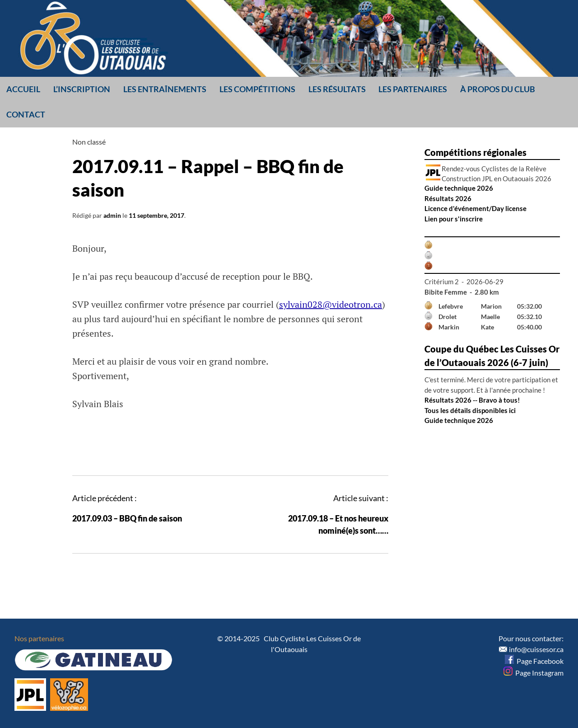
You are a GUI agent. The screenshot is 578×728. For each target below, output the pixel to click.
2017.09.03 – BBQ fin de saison (127, 518)
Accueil (23, 89)
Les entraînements (165, 89)
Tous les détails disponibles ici (470, 410)
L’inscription (82, 89)
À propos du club (498, 89)
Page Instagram (534, 673)
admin (112, 215)
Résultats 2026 (448, 198)
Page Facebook (534, 661)
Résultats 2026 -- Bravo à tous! (472, 400)
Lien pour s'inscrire (454, 219)
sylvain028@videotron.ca (331, 304)
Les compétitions (257, 89)
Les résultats (337, 89)
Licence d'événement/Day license (475, 208)
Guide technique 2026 (459, 188)
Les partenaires (413, 89)
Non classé (89, 142)
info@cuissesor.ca (536, 649)
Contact (26, 114)
